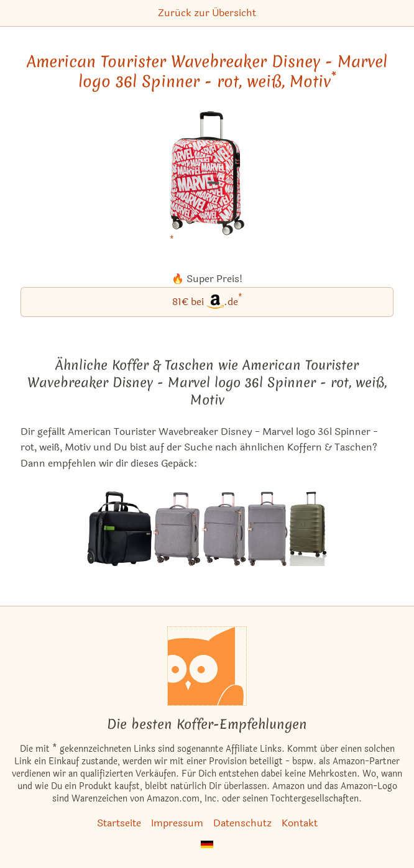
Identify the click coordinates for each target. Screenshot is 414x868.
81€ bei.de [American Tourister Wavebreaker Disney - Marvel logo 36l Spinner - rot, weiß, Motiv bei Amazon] (207, 301)
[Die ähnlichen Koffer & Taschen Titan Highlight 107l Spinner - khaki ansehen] (308, 529)
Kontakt (300, 823)
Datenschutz (242, 823)
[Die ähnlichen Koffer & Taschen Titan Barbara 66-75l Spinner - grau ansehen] (224, 529)
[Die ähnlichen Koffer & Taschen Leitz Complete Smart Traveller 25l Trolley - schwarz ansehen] (119, 529)
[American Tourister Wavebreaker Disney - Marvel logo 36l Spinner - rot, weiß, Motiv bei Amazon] (207, 181)
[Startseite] (207, 666)
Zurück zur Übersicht (207, 13)
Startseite (119, 823)
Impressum (177, 823)
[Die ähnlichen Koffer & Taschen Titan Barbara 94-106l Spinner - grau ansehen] (268, 529)
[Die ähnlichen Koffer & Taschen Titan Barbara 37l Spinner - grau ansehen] (177, 529)
